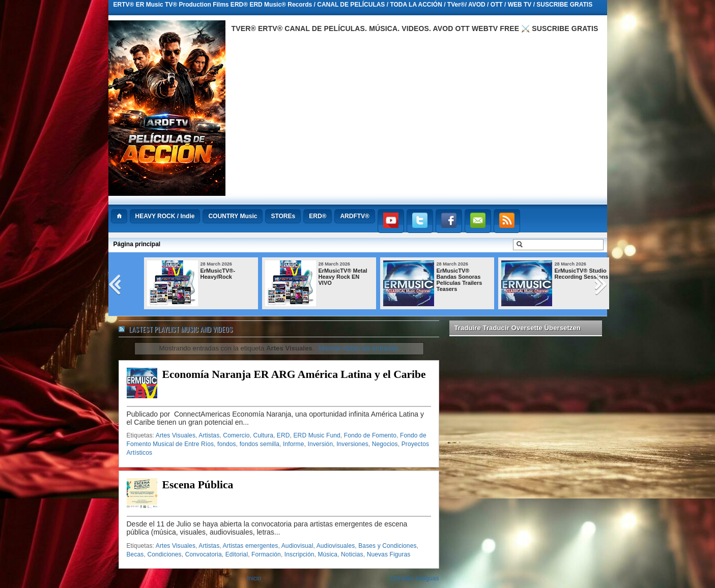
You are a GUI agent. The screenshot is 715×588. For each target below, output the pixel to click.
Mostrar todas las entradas (358, 348)
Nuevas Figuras (389, 554)
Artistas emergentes (251, 546)
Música (327, 554)
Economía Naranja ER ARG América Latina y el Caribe (294, 374)
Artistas (209, 435)
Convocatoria (204, 554)
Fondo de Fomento (370, 435)
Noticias (352, 554)
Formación (266, 554)
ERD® (318, 216)
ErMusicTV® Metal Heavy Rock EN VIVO (343, 277)
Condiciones (164, 554)
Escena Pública (198, 485)
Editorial (237, 554)
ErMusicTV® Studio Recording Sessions (582, 274)
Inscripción (299, 554)
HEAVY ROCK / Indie (165, 216)
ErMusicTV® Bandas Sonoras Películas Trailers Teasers (460, 280)
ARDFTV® (355, 216)
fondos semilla (260, 444)
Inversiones (352, 444)
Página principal (137, 244)
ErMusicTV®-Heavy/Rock (218, 274)
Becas (135, 554)
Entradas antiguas (414, 578)
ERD (283, 435)
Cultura (263, 435)
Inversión (320, 444)
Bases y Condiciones (387, 546)
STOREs (283, 216)
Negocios (385, 444)
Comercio (236, 435)
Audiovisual (297, 546)
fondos (227, 444)
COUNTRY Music (233, 216)
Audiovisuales (336, 546)
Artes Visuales (176, 435)
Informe (294, 444)
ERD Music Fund (317, 435)
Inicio (254, 578)
